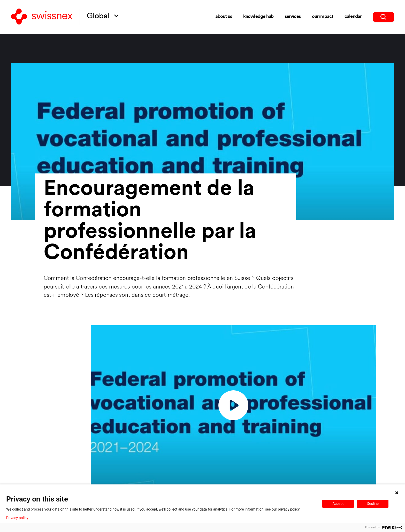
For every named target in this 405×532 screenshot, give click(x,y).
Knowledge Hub (258, 17)
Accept (338, 504)
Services (293, 17)
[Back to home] (42, 17)
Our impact (323, 17)
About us (224, 17)
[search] (384, 17)
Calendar (353, 17)
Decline (373, 504)
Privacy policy (17, 518)
